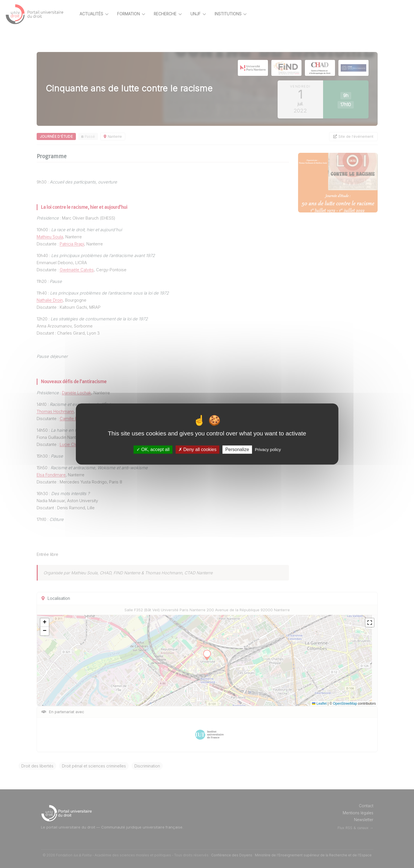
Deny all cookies (197, 449)
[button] (62, 623)
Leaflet (322, 704)
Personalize (237, 449)
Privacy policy (268, 449)
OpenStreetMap (347, 704)
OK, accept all (153, 449)
